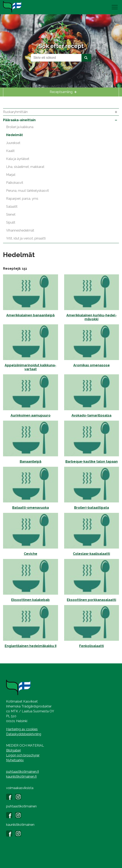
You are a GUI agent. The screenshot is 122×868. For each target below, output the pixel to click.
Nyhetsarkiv (15, 760)
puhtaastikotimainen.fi (23, 772)
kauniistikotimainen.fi (21, 777)
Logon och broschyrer (23, 755)
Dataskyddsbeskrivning (24, 734)
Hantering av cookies (22, 729)
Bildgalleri (13, 750)
